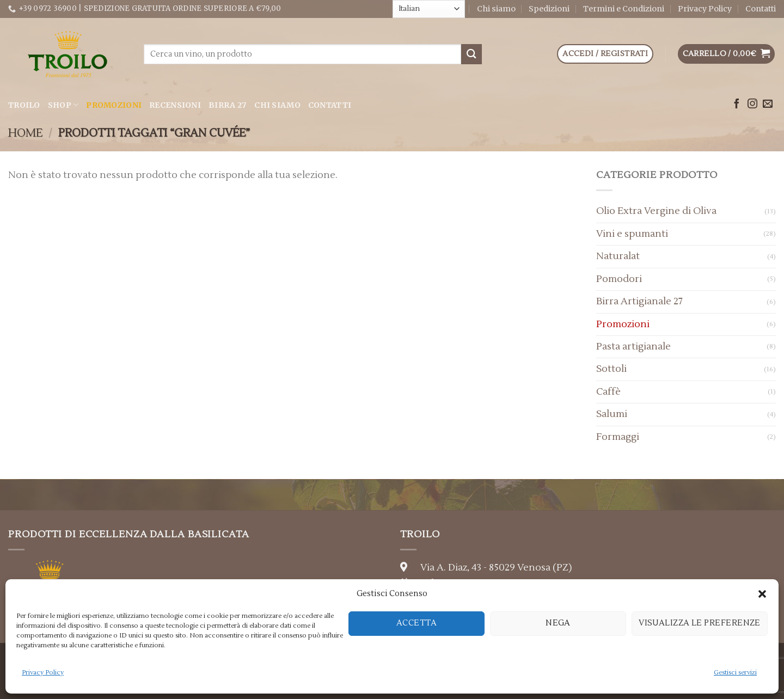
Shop (63, 105)
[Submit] (471, 54)
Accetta (416, 623)
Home (25, 133)
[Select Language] (429, 9)
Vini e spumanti (632, 234)
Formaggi (618, 437)
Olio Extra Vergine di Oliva (656, 211)
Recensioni (175, 105)
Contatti (761, 9)
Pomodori (619, 279)
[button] (762, 594)
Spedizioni (549, 9)
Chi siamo (496, 9)
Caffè (608, 392)
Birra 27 (228, 105)
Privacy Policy (43, 673)
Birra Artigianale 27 (639, 301)
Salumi (612, 414)
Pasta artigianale (633, 347)
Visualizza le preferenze (700, 623)
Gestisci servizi (735, 673)
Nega (558, 623)
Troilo (24, 105)
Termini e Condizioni (624, 9)
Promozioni (114, 105)
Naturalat (618, 256)
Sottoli (611, 369)
